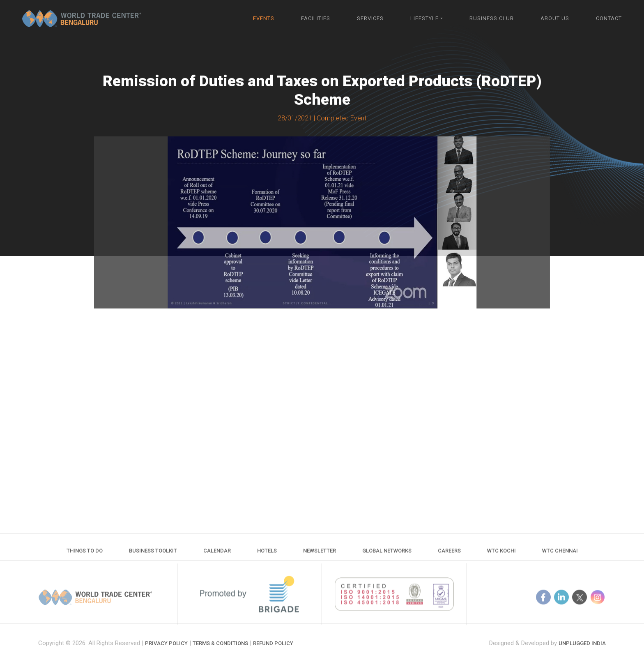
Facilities (316, 18)
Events (264, 18)
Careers (449, 556)
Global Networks (387, 556)
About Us (555, 18)
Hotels (267, 556)
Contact (609, 18)
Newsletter (320, 556)
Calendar (217, 556)
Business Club (492, 18)
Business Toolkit (153, 556)
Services (370, 18)
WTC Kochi (501, 556)
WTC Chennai (560, 556)
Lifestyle (424, 18)
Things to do (85, 556)
